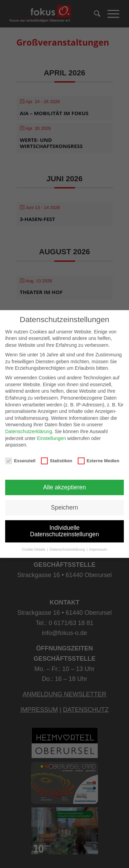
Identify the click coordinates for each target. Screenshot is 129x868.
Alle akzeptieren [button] (64, 487)
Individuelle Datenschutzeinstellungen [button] (64, 531)
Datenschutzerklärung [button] (68, 549)
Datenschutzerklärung (29, 431)
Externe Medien (99, 461)
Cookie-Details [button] (34, 549)
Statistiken (57, 461)
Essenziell (20, 461)
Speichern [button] (64, 508)
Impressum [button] (98, 549)
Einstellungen (52, 438)
